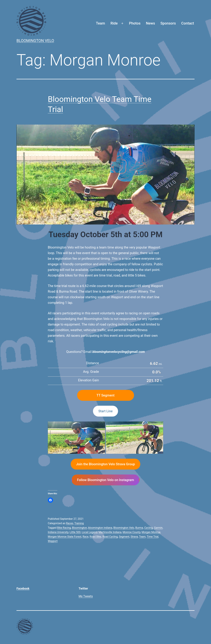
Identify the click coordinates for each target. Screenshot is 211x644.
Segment (124, 537)
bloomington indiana (100, 528)
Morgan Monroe (151, 532)
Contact (188, 23)
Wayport (53, 541)
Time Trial (152, 537)
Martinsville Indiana (110, 532)
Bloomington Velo (35, 41)
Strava (134, 537)
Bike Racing (64, 528)
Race (85, 537)
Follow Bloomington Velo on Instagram (105, 480)
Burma (139, 528)
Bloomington (80, 528)
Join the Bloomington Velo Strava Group (106, 464)
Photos (135, 23)
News (150, 23)
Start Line (105, 411)
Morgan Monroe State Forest (65, 537)
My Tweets (86, 596)
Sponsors (168, 23)
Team (100, 23)
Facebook (23, 588)
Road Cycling (110, 537)
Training (79, 523)
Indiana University (58, 532)
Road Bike (95, 537)
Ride (114, 23)
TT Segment (105, 395)
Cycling (149, 528)
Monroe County (132, 532)
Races (70, 523)
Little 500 (75, 532)
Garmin (158, 528)
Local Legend (90, 532)
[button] (76, 438)
